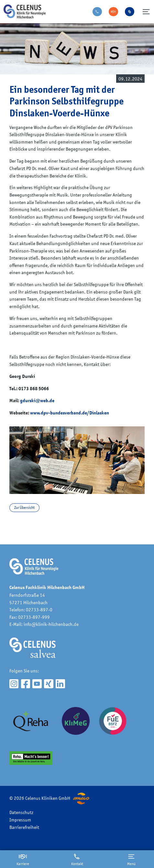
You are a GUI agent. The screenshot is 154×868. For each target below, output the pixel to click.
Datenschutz (21, 812)
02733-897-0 (39, 610)
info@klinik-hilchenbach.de (51, 624)
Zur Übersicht (24, 508)
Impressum (20, 820)
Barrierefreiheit (24, 827)
